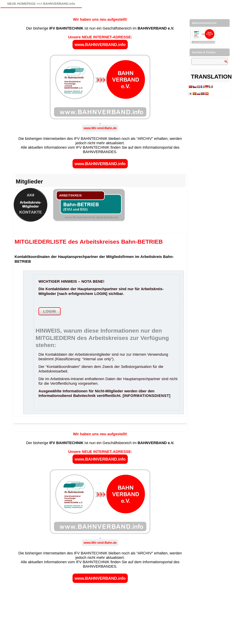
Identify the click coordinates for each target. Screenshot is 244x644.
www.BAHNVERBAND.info (100, 45)
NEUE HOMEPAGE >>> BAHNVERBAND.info (41, 4)
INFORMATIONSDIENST (146, 396)
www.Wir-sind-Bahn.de (100, 128)
